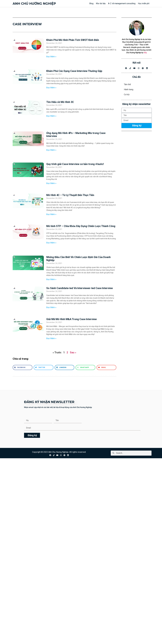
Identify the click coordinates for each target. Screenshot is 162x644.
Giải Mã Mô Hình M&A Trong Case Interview (72, 319)
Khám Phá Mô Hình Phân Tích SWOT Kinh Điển (73, 40)
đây (145, 53)
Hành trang (129, 89)
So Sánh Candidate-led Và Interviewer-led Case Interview (80, 288)
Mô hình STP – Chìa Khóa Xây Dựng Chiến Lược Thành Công (81, 226)
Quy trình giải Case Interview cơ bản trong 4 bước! (75, 164)
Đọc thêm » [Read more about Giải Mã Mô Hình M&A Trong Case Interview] (51, 338)
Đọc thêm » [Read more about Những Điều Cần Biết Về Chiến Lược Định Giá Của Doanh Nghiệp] (51, 279)
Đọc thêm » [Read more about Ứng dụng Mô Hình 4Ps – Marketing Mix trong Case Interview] (51, 150)
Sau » (73, 352)
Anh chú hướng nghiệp (34, 4)
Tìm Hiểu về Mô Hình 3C (60, 102)
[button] (23, 367)
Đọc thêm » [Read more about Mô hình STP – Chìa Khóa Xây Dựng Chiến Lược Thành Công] (51, 243)
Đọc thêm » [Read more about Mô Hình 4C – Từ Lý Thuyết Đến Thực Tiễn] (51, 214)
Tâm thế (127, 84)
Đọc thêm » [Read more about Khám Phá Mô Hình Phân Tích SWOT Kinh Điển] (51, 57)
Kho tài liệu (101, 3)
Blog (91, 3)
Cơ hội (127, 95)
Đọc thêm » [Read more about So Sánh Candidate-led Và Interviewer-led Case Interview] (51, 307)
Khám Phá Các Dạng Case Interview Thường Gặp (74, 71)
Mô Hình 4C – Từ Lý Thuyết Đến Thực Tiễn (70, 195)
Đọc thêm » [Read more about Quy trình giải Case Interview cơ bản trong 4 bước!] (51, 183)
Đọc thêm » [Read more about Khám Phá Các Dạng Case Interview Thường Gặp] (51, 88)
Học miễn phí (144, 3)
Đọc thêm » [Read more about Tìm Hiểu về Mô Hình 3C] (51, 116)
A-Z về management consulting (122, 3)
